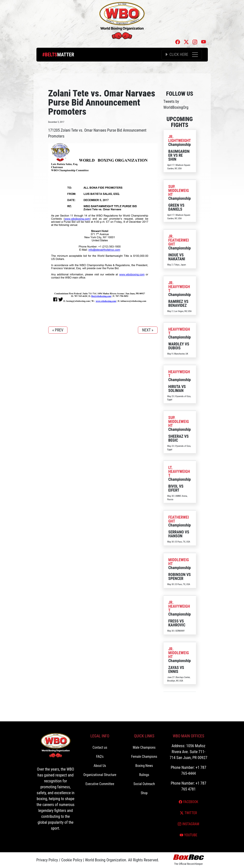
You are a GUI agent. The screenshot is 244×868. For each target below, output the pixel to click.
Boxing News (144, 766)
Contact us (100, 747)
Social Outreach (144, 784)
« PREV (58, 330)
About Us (100, 766)
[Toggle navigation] (181, 55)
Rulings (144, 775)
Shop (144, 793)
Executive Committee (100, 784)
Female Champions (144, 757)
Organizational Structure (100, 775)
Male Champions (144, 747)
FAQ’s (100, 757)
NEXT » (148, 330)
